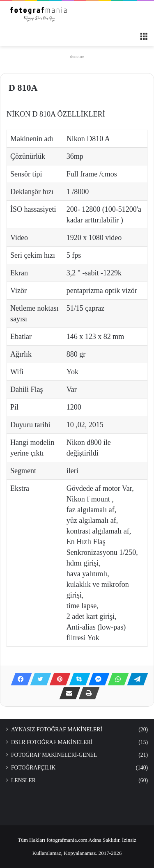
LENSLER (23, 780)
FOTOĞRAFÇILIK (33, 768)
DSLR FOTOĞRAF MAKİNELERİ (52, 742)
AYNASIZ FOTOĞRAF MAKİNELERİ (57, 729)
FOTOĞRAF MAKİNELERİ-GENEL (54, 755)
